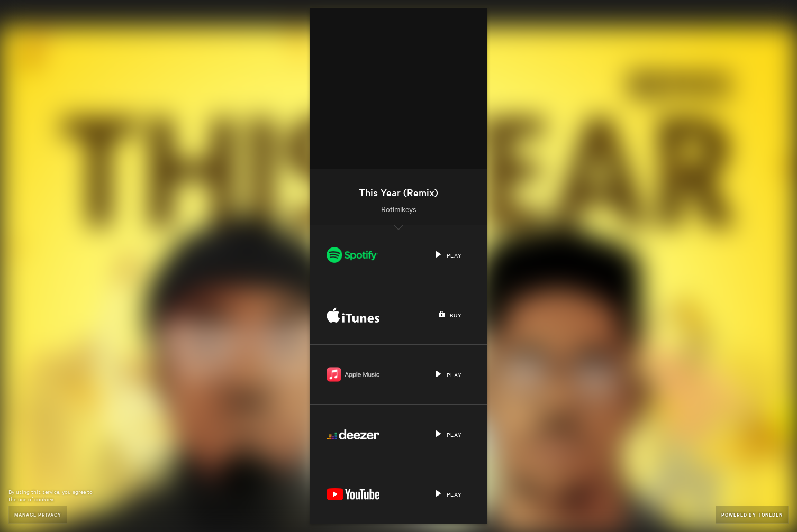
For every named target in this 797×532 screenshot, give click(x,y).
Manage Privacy (38, 514)
